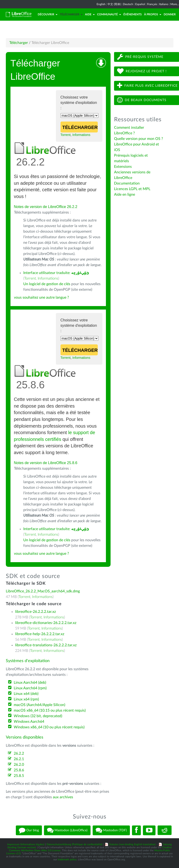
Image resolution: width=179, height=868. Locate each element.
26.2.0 (19, 765)
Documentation (127, 183)
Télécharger (71, 14)
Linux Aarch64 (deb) (30, 683)
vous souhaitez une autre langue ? (41, 297)
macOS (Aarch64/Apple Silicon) (39, 705)
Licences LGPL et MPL (132, 189)
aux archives (63, 797)
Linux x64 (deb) (26, 694)
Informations (81, 135)
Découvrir (48, 14)
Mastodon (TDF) (111, 830)
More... (175, 4)
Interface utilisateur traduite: (56, 273)
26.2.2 (19, 753)
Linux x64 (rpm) (26, 699)
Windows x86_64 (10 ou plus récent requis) (49, 727)
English (101, 4)
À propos (153, 14)
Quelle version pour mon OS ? (138, 139)
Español (140, 4)
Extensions (123, 167)
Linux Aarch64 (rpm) (30, 688)
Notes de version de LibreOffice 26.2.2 (46, 207)
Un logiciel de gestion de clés (47, 284)
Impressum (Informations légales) (26, 844)
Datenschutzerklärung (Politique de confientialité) (74, 844)
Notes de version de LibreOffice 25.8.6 (46, 463)
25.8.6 (19, 770)
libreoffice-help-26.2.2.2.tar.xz (40, 634)
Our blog (29, 830)
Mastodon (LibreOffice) (67, 830)
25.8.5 (19, 776)
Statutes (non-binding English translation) (132, 844)
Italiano (164, 4)
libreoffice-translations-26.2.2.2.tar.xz (46, 645)
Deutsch (128, 4)
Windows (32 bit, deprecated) (38, 716)
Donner (170, 14)
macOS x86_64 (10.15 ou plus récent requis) (50, 710)
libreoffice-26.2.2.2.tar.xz (35, 612)
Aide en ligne (125, 195)
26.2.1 (19, 759)
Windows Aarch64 (29, 722)
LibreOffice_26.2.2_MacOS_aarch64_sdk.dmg (43, 591)
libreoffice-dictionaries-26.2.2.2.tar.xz (46, 623)
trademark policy (67, 860)
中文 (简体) (114, 4)
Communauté (109, 14)
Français (152, 4)
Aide (90, 14)
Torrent (66, 135)
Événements (133, 14)
